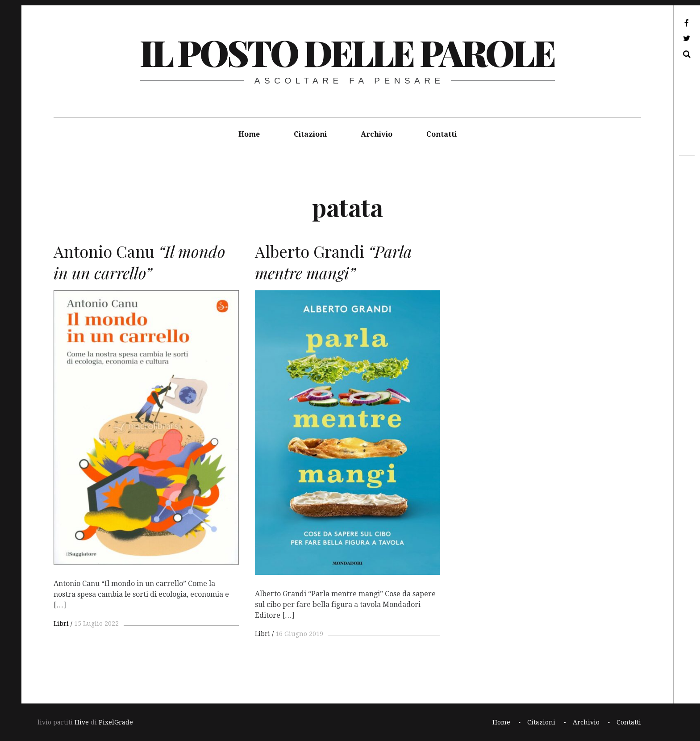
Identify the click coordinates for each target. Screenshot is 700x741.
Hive (82, 722)
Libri (61, 624)
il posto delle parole (347, 52)
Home (249, 134)
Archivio (377, 134)
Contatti (442, 134)
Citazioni (310, 134)
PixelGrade (116, 722)
